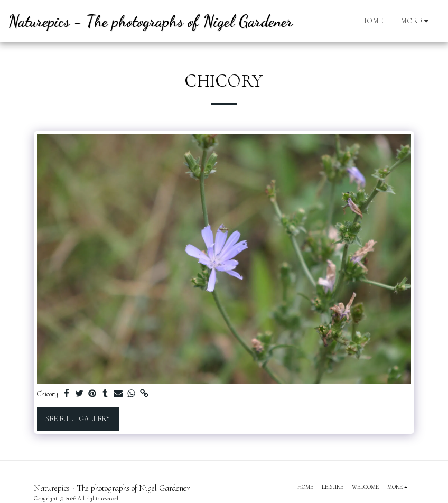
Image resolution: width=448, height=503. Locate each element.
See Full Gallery (78, 419)
